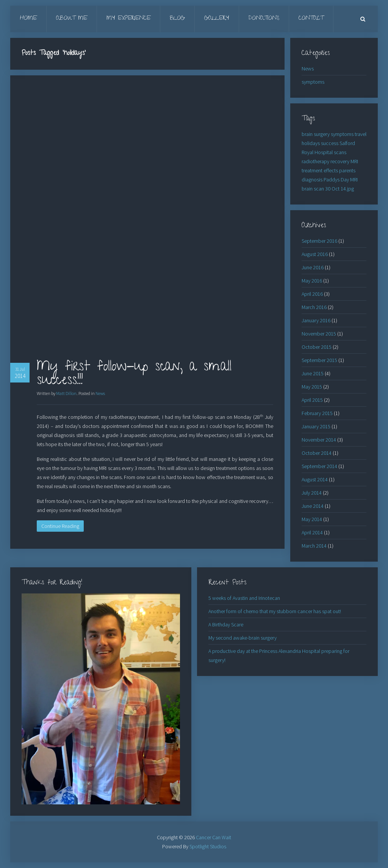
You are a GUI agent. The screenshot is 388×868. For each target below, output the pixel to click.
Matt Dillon (66, 393)
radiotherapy (315, 161)
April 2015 (312, 400)
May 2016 (312, 281)
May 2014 (312, 519)
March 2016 (314, 307)
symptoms (313, 82)
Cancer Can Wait (214, 837)
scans (340, 152)
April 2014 (312, 532)
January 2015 (316, 426)
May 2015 (312, 387)
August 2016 (315, 254)
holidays (311, 143)
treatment (312, 170)
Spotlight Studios (208, 846)
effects (331, 170)
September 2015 (319, 360)
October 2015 (317, 347)
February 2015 (317, 413)
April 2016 (312, 294)
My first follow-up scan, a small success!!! (134, 375)
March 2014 (314, 546)
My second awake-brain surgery (242, 638)
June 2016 (313, 267)
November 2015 (319, 334)
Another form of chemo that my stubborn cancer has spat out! (275, 611)
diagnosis (312, 180)
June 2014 (313, 506)
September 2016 (319, 241)
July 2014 (312, 493)
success (330, 143)
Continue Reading (60, 526)
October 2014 (317, 453)
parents (347, 170)
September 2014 (319, 466)
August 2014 (315, 479)
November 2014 (319, 440)
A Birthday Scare (226, 624)
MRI (354, 161)
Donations (264, 19)
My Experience (128, 19)
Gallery (217, 19)
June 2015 (313, 373)
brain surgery (316, 134)
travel (361, 134)
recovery (340, 161)
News (100, 393)
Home (28, 19)
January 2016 (316, 320)
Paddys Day (336, 180)
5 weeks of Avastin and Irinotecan (244, 598)
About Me (72, 19)
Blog (177, 19)
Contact (311, 19)
